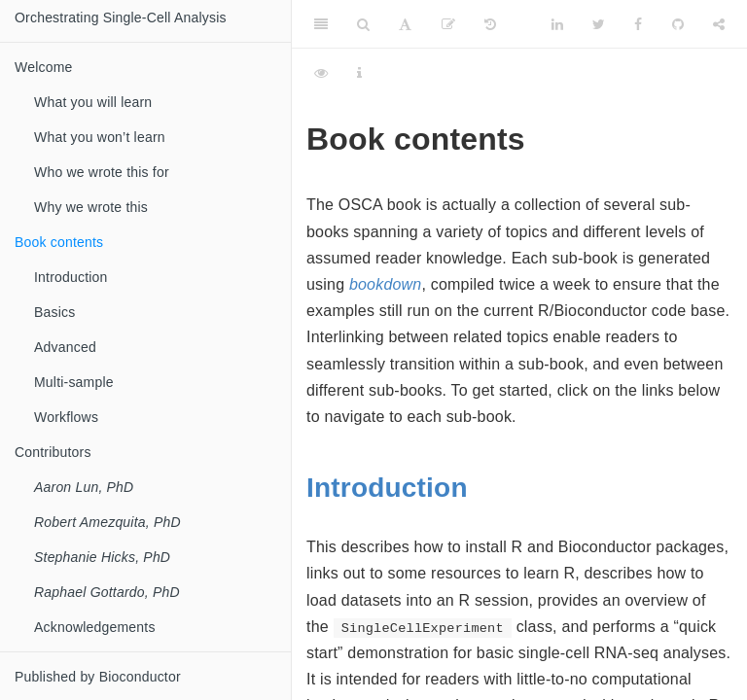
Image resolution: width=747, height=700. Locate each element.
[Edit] (448, 24)
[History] (490, 24)
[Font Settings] (405, 24)
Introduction (387, 488)
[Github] (678, 24)
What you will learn (93, 102)
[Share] (719, 24)
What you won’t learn (100, 137)
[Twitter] (599, 24)
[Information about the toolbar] (359, 73)
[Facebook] (638, 24)
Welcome (44, 67)
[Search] (363, 24)
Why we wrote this (91, 207)
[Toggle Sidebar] (321, 24)
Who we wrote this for (102, 172)
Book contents (59, 242)
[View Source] (321, 73)
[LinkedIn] (557, 24)
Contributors (53, 452)
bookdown (386, 284)
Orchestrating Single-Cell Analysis (121, 17)
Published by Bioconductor (98, 677)
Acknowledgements (95, 627)
